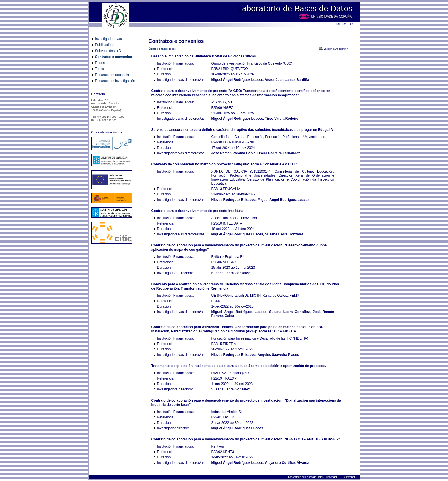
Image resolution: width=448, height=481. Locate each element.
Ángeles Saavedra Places (278, 355)
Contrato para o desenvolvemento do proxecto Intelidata (197, 211)
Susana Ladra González (284, 234)
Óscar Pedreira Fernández (279, 153)
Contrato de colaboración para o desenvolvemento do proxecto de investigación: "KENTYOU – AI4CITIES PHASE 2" (246, 439)
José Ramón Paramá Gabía (234, 153)
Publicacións (105, 45)
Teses (100, 69)
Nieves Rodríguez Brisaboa (234, 200)
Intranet (351, 477)
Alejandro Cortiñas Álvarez (287, 463)
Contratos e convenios (114, 57)
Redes (100, 63)
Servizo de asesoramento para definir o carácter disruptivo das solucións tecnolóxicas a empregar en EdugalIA (242, 130)
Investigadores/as (109, 39)
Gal (338, 24)
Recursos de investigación (115, 81)
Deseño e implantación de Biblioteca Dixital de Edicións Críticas (204, 56)
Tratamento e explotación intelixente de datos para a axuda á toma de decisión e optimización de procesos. (239, 366)
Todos (172, 49)
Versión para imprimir (336, 49)
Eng (351, 24)
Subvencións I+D (108, 51)
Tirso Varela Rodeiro (282, 119)
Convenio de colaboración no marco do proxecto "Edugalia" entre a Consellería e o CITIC (224, 164)
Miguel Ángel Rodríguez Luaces (237, 80)
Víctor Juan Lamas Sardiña (287, 80)
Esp (344, 24)
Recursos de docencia (112, 75)
